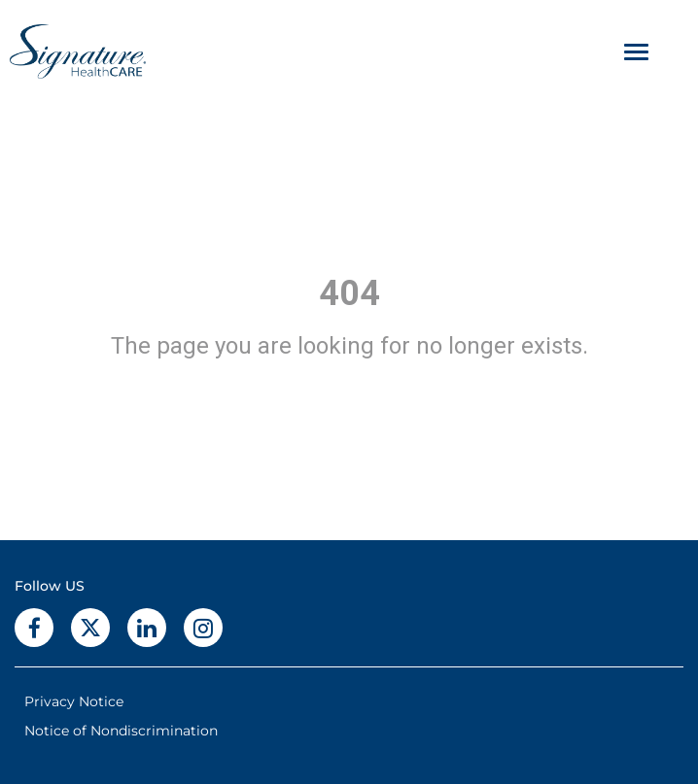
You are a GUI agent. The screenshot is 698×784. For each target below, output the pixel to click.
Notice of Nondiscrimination (121, 731)
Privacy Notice (74, 701)
